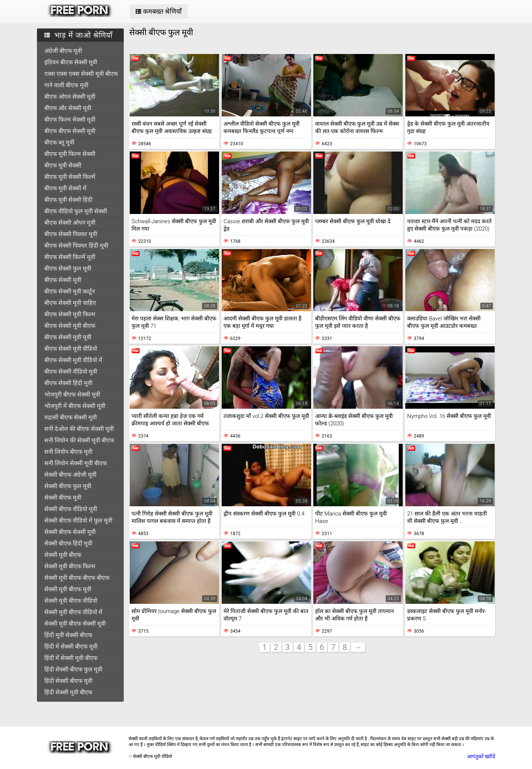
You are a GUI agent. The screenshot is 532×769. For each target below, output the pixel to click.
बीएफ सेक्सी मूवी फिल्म (70, 314)
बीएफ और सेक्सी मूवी (68, 108)
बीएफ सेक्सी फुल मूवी (68, 268)
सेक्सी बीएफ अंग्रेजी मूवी (70, 475)
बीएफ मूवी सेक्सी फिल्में (70, 177)
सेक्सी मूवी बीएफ (63, 555)
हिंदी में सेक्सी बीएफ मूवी (71, 646)
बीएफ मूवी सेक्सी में (65, 188)
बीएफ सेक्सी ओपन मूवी (70, 223)
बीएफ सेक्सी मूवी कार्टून (70, 291)
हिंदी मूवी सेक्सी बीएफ (68, 635)
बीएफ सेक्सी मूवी (63, 280)
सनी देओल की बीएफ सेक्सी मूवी (79, 429)
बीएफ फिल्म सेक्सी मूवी (70, 120)
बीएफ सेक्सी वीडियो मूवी (71, 372)
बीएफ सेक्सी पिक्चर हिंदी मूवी (76, 246)
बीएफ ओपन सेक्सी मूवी (70, 97)
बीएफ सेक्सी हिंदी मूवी (68, 383)
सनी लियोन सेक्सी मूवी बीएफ (76, 463)
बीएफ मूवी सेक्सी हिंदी (68, 200)
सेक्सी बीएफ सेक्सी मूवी (70, 532)
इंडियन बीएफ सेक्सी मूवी (71, 62)
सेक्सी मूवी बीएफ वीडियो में (73, 612)
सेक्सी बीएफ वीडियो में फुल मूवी (78, 520)
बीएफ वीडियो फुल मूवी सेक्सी (76, 211)
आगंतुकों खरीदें (481, 756)
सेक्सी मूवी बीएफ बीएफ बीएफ (77, 578)
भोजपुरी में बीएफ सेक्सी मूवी (75, 406)
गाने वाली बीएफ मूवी (66, 85)
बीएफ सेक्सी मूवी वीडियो (71, 349)
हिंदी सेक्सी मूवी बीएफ (68, 692)
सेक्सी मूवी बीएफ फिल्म (70, 566)
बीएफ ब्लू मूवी (59, 142)
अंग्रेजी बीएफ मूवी (63, 51)
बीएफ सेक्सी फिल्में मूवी (70, 257)
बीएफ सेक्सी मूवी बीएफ (70, 326)
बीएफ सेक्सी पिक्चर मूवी (71, 234)
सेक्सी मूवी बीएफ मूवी (68, 589)
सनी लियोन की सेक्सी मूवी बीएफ (79, 440)
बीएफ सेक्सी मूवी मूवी (68, 337)
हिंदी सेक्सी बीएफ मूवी (68, 681)
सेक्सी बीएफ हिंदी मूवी (68, 543)
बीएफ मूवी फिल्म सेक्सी (70, 154)
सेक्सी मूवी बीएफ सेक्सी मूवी (75, 624)
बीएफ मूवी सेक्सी (63, 165)
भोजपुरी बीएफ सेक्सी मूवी (72, 394)
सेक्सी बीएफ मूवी (63, 498)
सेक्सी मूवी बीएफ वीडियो (71, 601)
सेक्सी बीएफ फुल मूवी (68, 486)
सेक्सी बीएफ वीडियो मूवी (71, 509)
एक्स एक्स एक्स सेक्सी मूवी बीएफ (81, 74)
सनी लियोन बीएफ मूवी (68, 452)
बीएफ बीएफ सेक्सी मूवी (70, 131)
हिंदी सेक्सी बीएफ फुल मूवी (73, 669)
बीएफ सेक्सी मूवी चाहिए (70, 303)
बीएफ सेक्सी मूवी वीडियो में (73, 360)
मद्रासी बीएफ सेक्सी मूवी (71, 417)
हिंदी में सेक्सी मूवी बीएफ (71, 658)
